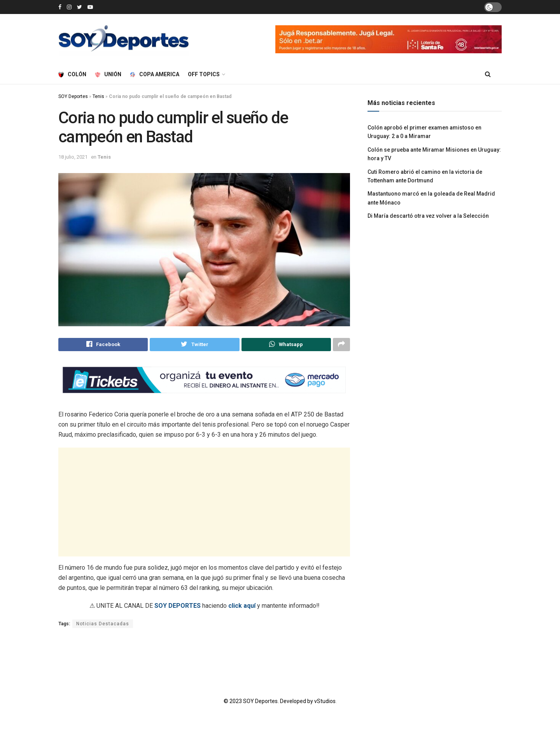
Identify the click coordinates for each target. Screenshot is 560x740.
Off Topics (204, 74)
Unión (108, 74)
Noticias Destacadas (103, 625)
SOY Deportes (73, 96)
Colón (72, 74)
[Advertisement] (204, 504)
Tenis (98, 96)
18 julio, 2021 (73, 157)
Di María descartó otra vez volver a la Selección (428, 216)
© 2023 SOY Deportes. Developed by (269, 703)
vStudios (325, 703)
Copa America (155, 74)
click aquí (242, 607)
